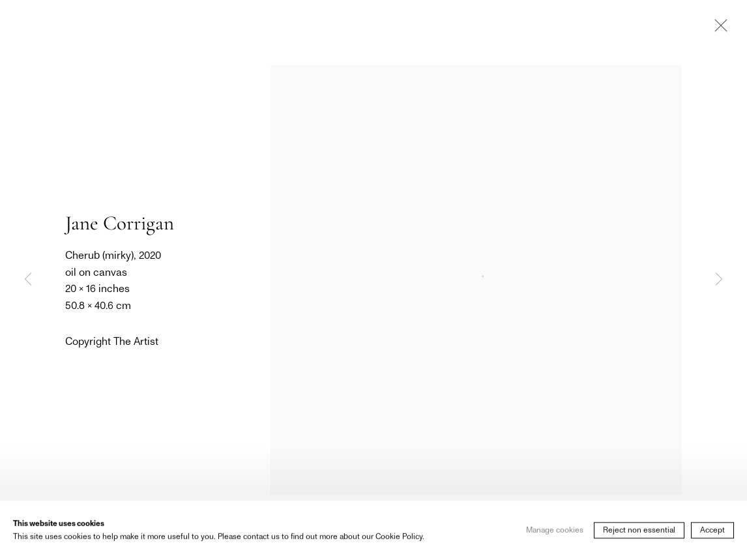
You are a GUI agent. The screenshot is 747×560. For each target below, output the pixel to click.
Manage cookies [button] (555, 540)
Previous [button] (28, 280)
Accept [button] (712, 540)
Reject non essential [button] (639, 540)
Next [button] (719, 280)
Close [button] (718, 29)
